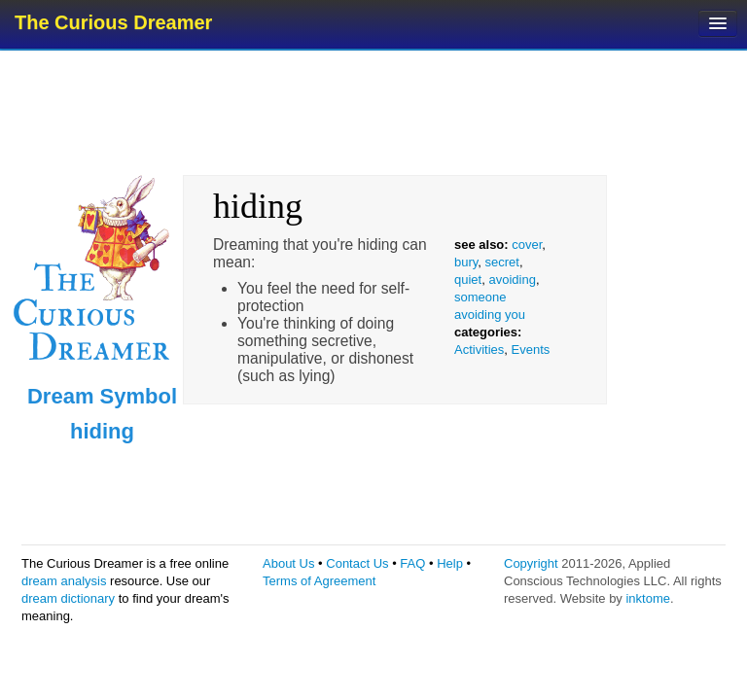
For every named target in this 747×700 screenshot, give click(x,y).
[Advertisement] (375, 112)
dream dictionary (68, 598)
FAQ (412, 563)
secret (502, 262)
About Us (288, 563)
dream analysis (64, 581)
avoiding (512, 280)
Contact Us (357, 563)
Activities (479, 350)
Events (531, 350)
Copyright (531, 563)
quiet (468, 280)
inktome (648, 598)
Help (450, 563)
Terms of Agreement (319, 581)
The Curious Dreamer (113, 22)
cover (527, 245)
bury (466, 262)
